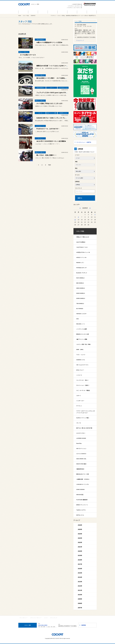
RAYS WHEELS (80, 278)
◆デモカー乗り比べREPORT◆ (84, 428)
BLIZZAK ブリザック (82, 273)
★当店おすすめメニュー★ (83, 252)
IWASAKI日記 (80, 495)
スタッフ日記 (80, 231)
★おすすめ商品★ (81, 242)
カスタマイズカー (81, 433)
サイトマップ (54, 618)
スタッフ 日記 (72, 12)
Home (20, 16)
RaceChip (79, 443)
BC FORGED (80, 309)
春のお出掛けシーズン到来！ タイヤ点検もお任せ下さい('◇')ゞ (57, 78)
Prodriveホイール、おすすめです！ (48, 129)
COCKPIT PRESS (77, 4)
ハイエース (79, 375)
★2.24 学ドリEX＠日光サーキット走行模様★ (51, 141)
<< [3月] (80, 208)
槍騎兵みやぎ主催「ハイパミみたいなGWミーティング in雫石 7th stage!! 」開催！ (63, 66)
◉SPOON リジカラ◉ (81, 314)
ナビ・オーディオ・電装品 (83, 390)
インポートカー (80, 401)
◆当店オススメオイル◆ (82, 334)
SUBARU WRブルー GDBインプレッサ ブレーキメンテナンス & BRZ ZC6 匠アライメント (66, 118)
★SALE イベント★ (81, 257)
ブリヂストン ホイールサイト (75, 8)
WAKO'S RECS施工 (81, 464)
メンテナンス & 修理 (82, 329)
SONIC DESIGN (80, 489)
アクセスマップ (80, 40)
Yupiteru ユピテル (81, 510)
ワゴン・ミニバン (81, 355)
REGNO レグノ (80, 263)
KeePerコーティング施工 (83, 418)
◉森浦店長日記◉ (80, 469)
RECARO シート (81, 324)
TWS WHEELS (80, 304)
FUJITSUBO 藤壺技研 (82, 500)
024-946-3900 (43, 625)
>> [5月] (90, 208)
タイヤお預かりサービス (28, 55)
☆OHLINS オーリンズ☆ (83, 484)
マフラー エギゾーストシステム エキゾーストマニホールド (86, 412)
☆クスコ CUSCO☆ (81, 454)
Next (50, 165)
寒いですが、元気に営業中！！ (46, 155)
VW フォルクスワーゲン (82, 365)
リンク (46, 618)
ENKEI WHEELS (81, 293)
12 (75, 220)
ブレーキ (79, 423)
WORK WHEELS (81, 298)
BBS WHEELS (80, 283)
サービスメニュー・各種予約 (53, 12)
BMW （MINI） (80, 350)
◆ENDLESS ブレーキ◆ (82, 474)
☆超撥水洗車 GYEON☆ (83, 479)
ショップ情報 (92, 12)
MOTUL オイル (80, 515)
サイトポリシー (23, 618)
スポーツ (79, 396)
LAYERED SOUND (81, 438)
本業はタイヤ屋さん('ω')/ (83, 237)
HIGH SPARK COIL (81, 459)
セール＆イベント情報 (23, 12)
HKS (78, 319)
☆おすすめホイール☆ (82, 247)
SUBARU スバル (81, 360)
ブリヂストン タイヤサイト (75, 6)
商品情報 (33, 12)
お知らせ (43, 12)
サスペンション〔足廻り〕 (83, 385)
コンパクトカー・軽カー (82, 380)
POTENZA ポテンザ (81, 268)
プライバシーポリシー (36, 618)
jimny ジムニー (80, 370)
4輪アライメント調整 (82, 339)
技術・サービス (82, 12)
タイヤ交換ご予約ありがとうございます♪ (50, 103)
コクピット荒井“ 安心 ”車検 (83, 344)
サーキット (79, 406)
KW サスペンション (81, 449)
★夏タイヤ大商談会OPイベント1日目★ (49, 42)
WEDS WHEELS (81, 288)
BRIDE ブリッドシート (82, 505)
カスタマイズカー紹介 (62, 12)
